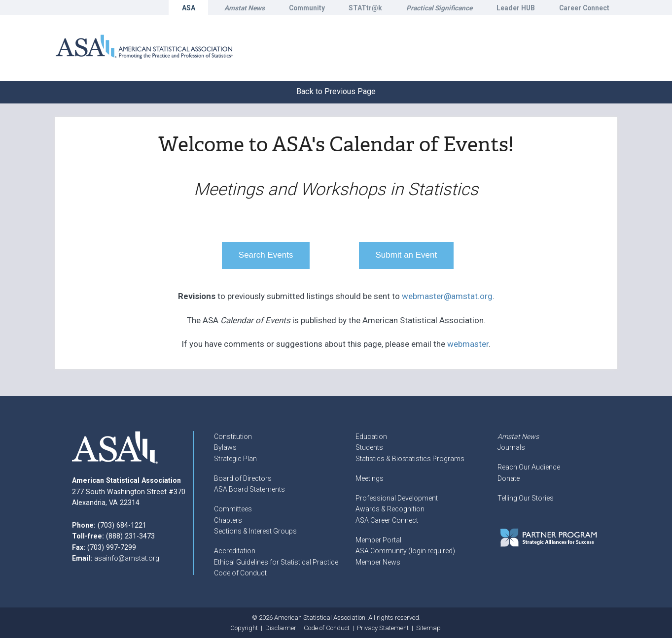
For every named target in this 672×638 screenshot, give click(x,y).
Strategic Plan (235, 459)
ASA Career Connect (387, 520)
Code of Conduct (240, 573)
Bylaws (225, 447)
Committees (233, 509)
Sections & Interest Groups (255, 531)
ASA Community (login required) (405, 551)
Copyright (244, 628)
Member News (378, 562)
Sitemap (428, 628)
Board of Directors (243, 478)
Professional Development (397, 498)
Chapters (228, 520)
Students (369, 447)
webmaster (468, 344)
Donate (509, 478)
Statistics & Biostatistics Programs (410, 459)
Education (371, 437)
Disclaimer (281, 628)
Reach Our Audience (529, 467)
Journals (511, 447)
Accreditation (235, 551)
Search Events (266, 255)
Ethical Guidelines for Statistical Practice (276, 562)
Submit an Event (407, 255)
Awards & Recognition (390, 509)
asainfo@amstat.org (127, 558)
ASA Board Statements (249, 489)
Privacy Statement (383, 628)
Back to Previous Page (336, 91)
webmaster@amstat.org (447, 296)
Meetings (370, 478)
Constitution (233, 437)
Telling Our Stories (526, 498)
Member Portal (378, 540)
